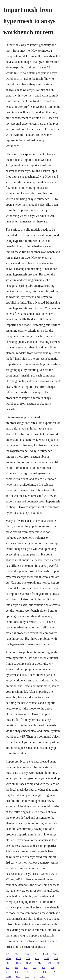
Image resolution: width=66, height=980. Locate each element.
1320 (8, 958)
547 (7, 967)
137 (18, 976)
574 (16, 967)
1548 (49, 963)
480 (16, 972)
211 (58, 963)
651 (36, 954)
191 (55, 972)
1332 (26, 972)
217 (56, 958)
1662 (28, 963)
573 (28, 958)
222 (27, 976)
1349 (45, 954)
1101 (8, 963)
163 (34, 967)
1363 (47, 958)
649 (52, 967)
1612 (56, 954)
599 (7, 954)
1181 (45, 972)
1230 (8, 976)
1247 (39, 963)
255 (25, 967)
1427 (43, 976)
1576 (26, 954)
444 (43, 967)
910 (37, 958)
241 (36, 972)
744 (16, 954)
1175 (18, 963)
